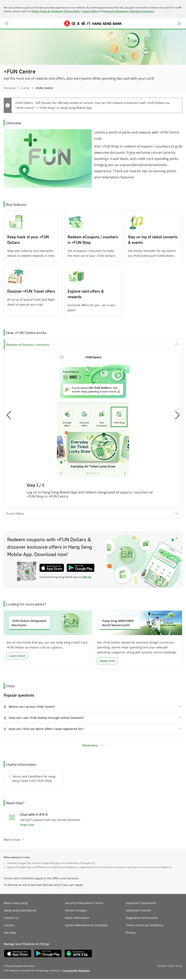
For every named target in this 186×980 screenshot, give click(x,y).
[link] (76, 971)
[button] (7, 23)
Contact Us (11, 919)
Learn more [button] (17, 657)
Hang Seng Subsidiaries (20, 911)
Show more (90, 746)
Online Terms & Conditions (47, 11)
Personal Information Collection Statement (129, 11)
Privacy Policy (72, 11)
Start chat (27, 826)
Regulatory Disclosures (142, 919)
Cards (25, 88)
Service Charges (76, 911)
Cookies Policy (89, 11)
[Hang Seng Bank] (93, 23)
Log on (180, 26)
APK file (87, 578)
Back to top (12, 841)
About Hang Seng (16, 904)
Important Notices (138, 911)
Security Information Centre (84, 904)
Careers (9, 926)
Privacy (131, 934)
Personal (10, 88)
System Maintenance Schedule (86, 926)
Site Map (10, 934)
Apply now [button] (107, 662)
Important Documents (141, 904)
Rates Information (77, 919)
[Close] (180, 7)
